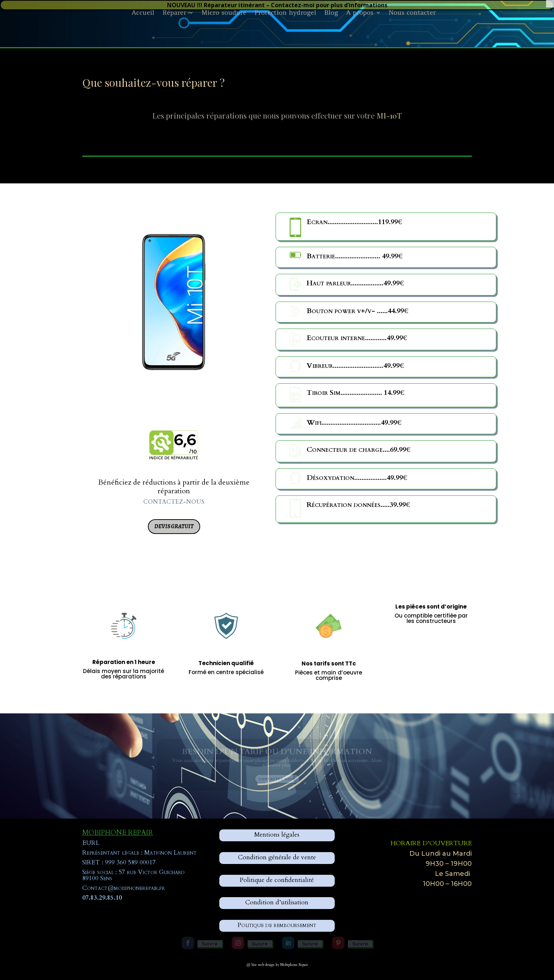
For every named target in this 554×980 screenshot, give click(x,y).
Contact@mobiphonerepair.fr (124, 888)
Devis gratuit (174, 526)
